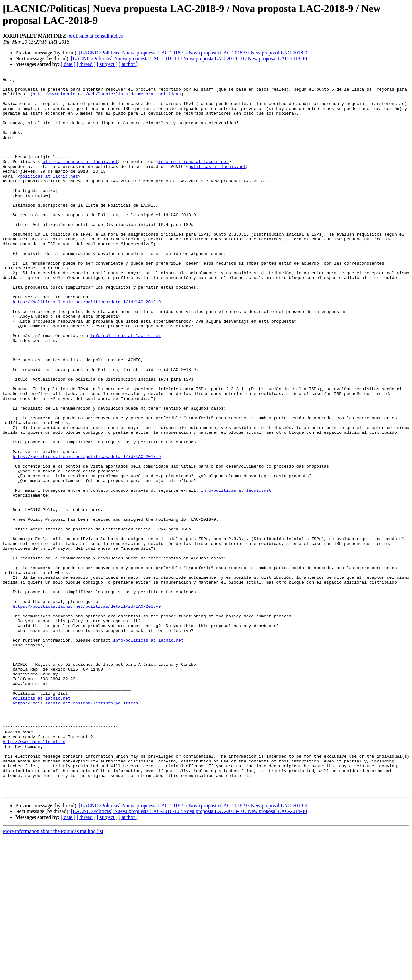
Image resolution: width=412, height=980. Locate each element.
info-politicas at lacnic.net (193, 179)
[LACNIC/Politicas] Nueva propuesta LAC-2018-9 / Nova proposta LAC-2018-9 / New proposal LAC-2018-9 (193, 53)
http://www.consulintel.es (34, 875)
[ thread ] (86, 64)
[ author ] (128, 64)
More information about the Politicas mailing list (53, 974)
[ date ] (68, 64)
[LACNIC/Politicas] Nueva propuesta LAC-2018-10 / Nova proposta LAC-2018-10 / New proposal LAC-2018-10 (189, 58)
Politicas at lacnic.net (41, 823)
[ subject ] (107, 64)
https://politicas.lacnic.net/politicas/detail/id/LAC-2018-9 (87, 347)
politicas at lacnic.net (217, 185)
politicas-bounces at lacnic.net (79, 179)
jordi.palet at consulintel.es (95, 36)
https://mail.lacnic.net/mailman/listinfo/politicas (75, 829)
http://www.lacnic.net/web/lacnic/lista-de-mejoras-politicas (107, 98)
